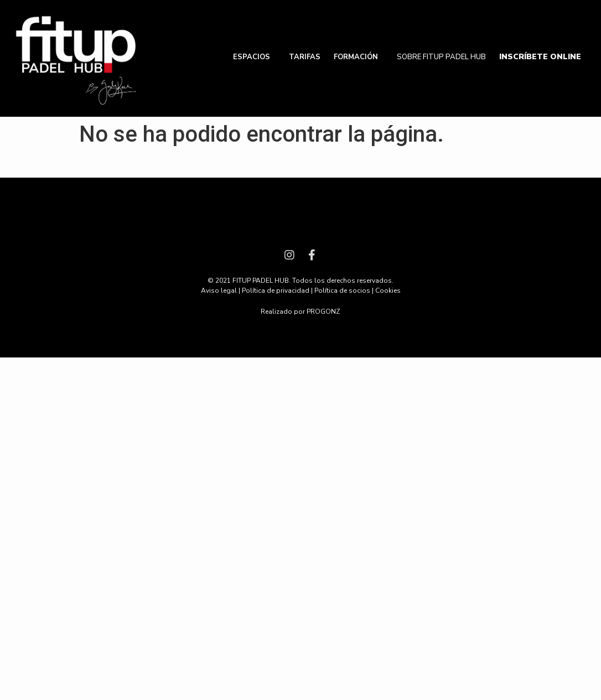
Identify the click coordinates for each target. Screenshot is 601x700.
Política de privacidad (276, 291)
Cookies (388, 291)
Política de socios (342, 291)
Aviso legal (219, 291)
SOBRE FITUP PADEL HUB (441, 57)
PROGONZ (323, 312)
